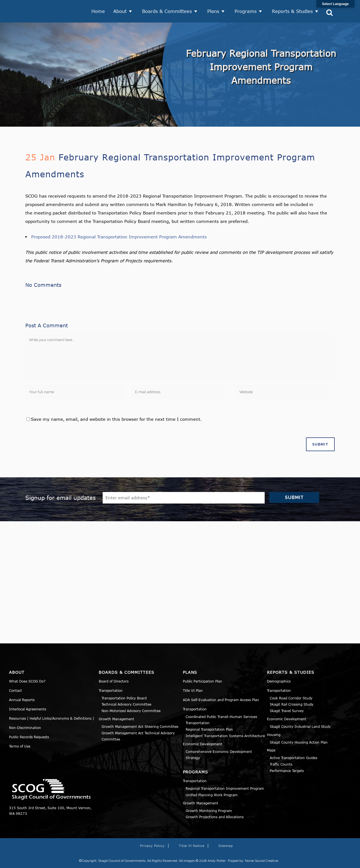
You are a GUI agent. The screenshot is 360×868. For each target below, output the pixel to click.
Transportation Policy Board (124, 698)
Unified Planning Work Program (212, 795)
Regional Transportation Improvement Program (225, 788)
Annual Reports (22, 700)
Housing (274, 735)
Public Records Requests (29, 737)
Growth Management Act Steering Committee (140, 726)
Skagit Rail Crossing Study (292, 704)
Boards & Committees (167, 11)
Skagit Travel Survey (287, 711)
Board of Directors (114, 681)
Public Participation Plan (202, 681)
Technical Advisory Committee (126, 704)
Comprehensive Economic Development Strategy (219, 755)
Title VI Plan (193, 690)
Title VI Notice (192, 846)
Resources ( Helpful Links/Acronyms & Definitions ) (51, 718)
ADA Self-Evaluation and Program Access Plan (221, 700)
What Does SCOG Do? (27, 681)
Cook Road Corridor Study (291, 698)
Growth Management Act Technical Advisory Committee (138, 736)
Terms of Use (20, 746)
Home (98, 11)
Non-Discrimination (25, 728)
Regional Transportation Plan (209, 729)
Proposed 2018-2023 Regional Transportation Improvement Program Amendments (119, 237)
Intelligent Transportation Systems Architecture (225, 736)
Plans (213, 11)
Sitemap (226, 846)
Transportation (111, 690)
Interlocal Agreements (28, 709)
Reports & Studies (292, 11)
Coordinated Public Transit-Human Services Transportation (221, 720)
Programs (246, 11)
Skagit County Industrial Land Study (300, 726)
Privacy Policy (152, 846)
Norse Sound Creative (262, 861)
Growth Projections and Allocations (215, 817)
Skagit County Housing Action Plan (299, 742)
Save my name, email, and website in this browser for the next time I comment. (116, 419)
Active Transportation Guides (293, 758)
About (120, 11)
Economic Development (202, 744)
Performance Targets (287, 771)
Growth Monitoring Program (209, 811)
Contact (15, 690)
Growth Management (116, 719)
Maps (271, 750)
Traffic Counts (281, 764)
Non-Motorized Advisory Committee (131, 711)
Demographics (279, 681)
